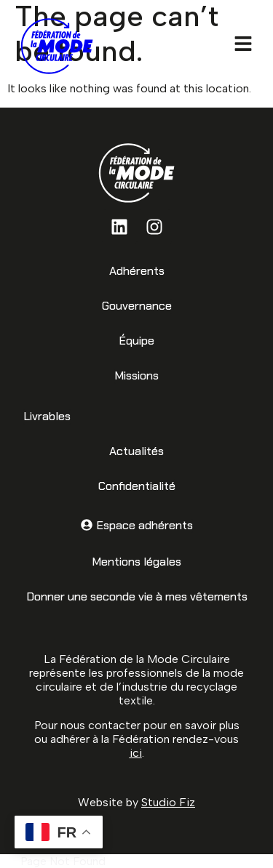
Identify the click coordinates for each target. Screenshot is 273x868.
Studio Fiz (168, 802)
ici (136, 753)
